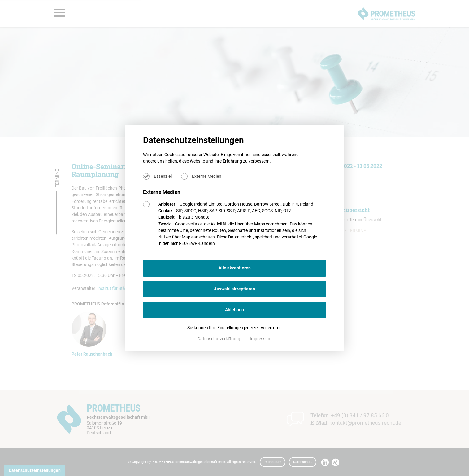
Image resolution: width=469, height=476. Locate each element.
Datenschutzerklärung (219, 339)
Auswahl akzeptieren (234, 289)
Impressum (261, 339)
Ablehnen (234, 310)
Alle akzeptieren (235, 268)
